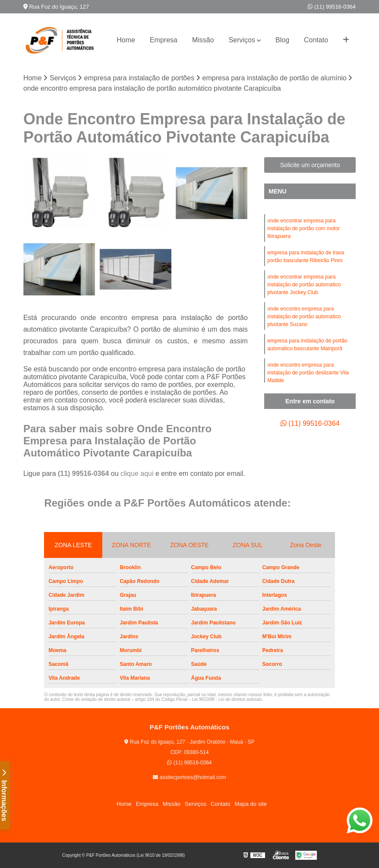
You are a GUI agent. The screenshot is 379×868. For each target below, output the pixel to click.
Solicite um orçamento (310, 165)
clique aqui (137, 474)
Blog (282, 40)
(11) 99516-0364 (332, 7)
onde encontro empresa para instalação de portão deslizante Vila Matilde (308, 373)
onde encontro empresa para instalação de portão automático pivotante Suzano (304, 317)
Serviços (242, 40)
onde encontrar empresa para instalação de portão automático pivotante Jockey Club (304, 285)
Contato (316, 40)
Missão (203, 40)
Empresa (164, 40)
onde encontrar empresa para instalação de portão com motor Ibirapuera (303, 228)
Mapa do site (250, 804)
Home (126, 40)
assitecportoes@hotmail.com (189, 777)
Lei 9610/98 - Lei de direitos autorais (227, 699)
